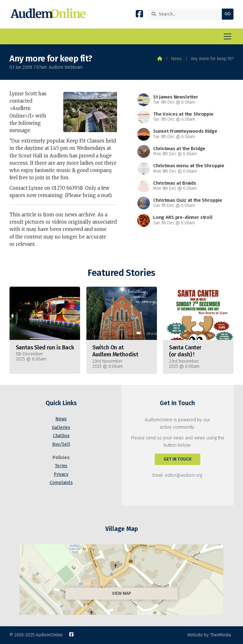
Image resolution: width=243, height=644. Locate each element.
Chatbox (61, 436)
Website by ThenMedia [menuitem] (209, 635)
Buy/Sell (61, 444)
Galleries (61, 427)
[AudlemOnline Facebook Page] (139, 15)
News (177, 59)
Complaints (61, 483)
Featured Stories (121, 273)
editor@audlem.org (184, 475)
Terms (61, 466)
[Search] (187, 14)
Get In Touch (178, 459)
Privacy (61, 474)
